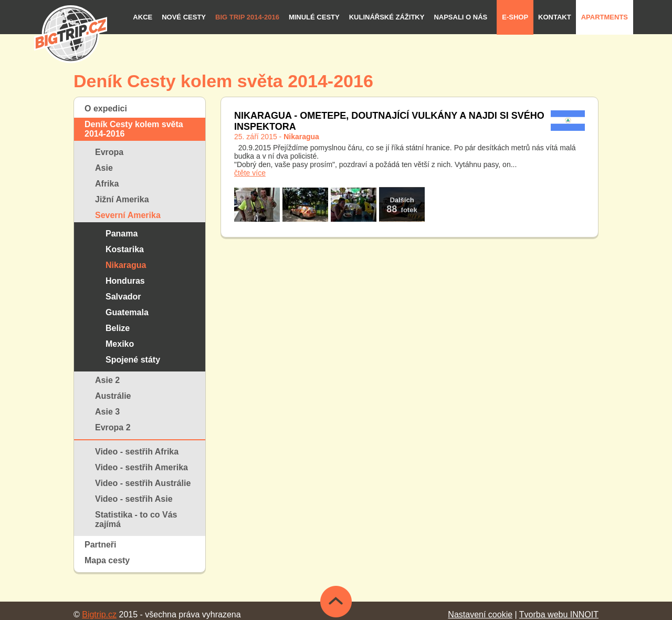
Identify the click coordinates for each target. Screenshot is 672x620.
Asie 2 (107, 380)
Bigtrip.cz (99, 614)
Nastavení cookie (480, 614)
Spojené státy (133, 360)
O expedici (106, 109)
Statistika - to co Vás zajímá (136, 519)
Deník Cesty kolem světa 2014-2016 (134, 129)
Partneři (100, 545)
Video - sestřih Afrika (137, 452)
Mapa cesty (107, 560)
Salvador (123, 297)
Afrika (107, 184)
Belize (118, 328)
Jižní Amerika (122, 199)
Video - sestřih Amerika (141, 467)
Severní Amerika (128, 215)
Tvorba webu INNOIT (559, 614)
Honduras (125, 281)
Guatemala (127, 312)
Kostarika (125, 249)
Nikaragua (126, 265)
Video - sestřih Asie (134, 499)
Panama (122, 234)
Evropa (109, 152)
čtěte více (250, 173)
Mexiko (120, 344)
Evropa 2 (113, 427)
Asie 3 (107, 412)
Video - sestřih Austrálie (143, 483)
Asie (104, 168)
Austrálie (113, 396)
